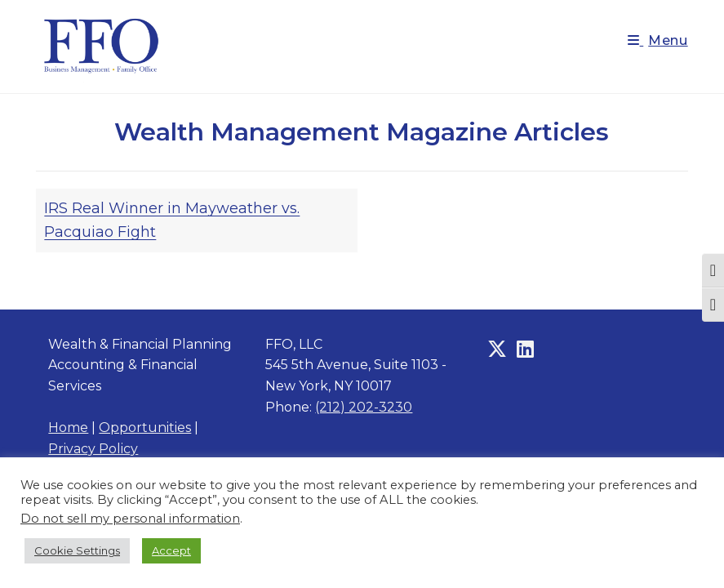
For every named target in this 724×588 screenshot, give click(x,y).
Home (68, 428)
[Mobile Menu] (658, 40)
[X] (497, 350)
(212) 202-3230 (364, 407)
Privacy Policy (93, 449)
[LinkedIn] (525, 350)
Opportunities (145, 428)
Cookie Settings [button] (77, 550)
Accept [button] (171, 550)
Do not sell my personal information (130, 519)
